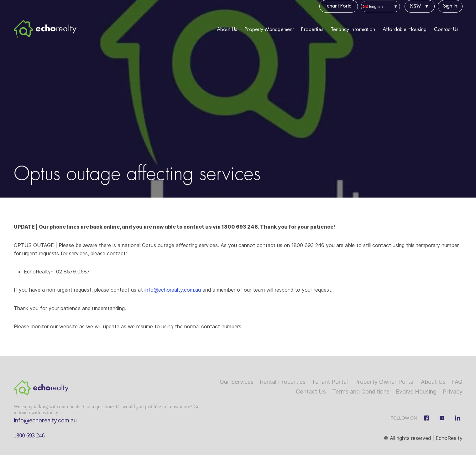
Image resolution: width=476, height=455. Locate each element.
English (373, 6)
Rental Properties (283, 382)
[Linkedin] (458, 418)
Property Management (269, 29)
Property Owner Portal (384, 382)
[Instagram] (442, 418)
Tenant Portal (339, 6)
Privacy (453, 392)
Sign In (450, 6)
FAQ (457, 382)
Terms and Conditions (361, 392)
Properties (312, 29)
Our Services (237, 382)
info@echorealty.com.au (172, 290)
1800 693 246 (29, 436)
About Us (227, 29)
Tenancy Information (353, 29)
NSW (416, 6)
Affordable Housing (405, 29)
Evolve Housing (416, 392)
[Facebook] (426, 418)
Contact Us (446, 29)
